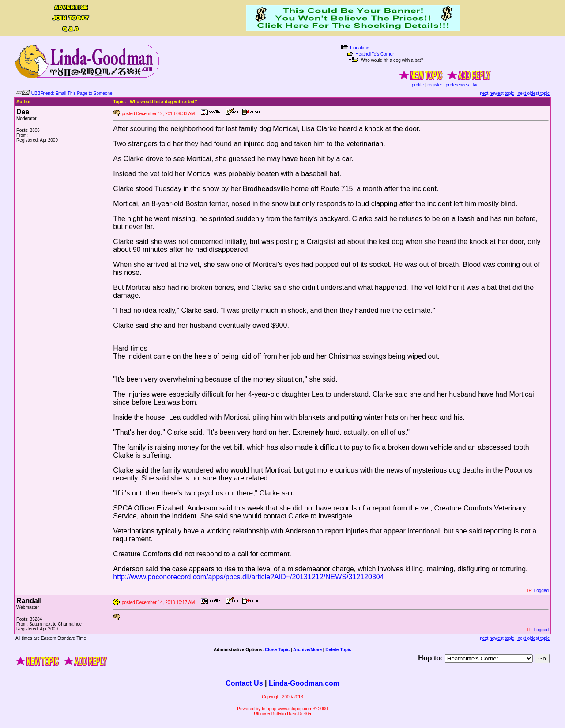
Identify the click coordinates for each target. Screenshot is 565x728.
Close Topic (277, 650)
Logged (541, 591)
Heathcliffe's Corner (375, 54)
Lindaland (360, 48)
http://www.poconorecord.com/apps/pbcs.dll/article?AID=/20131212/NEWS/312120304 (248, 577)
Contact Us (244, 683)
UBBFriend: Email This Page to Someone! (73, 93)
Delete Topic (338, 650)
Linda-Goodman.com (304, 683)
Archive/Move (307, 650)
